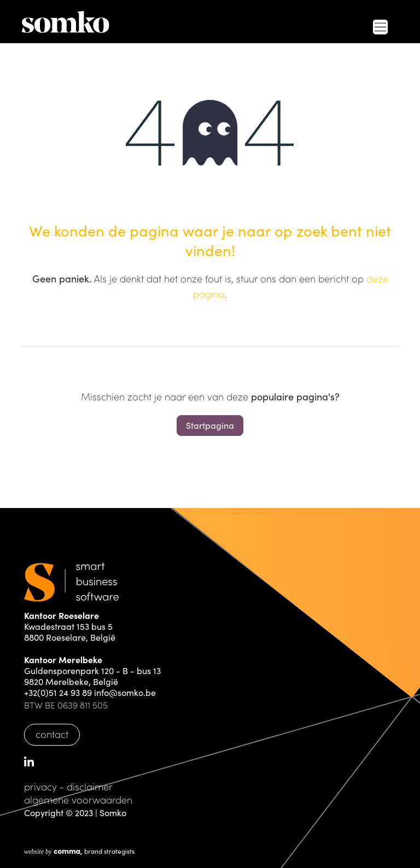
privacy (40, 786)
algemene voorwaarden (78, 799)
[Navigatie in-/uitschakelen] (380, 27)
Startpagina (210, 425)
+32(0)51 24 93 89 (58, 692)
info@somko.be (125, 692)
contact (52, 734)
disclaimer (90, 786)
